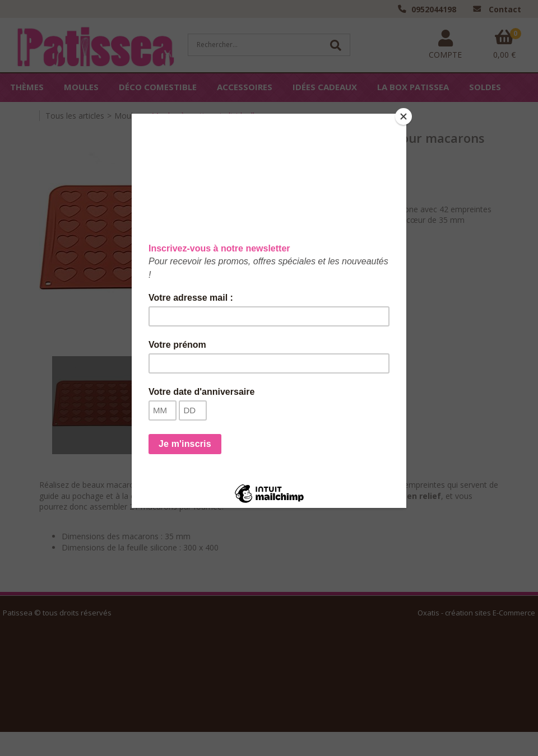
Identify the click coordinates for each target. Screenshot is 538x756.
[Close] (403, 116)
